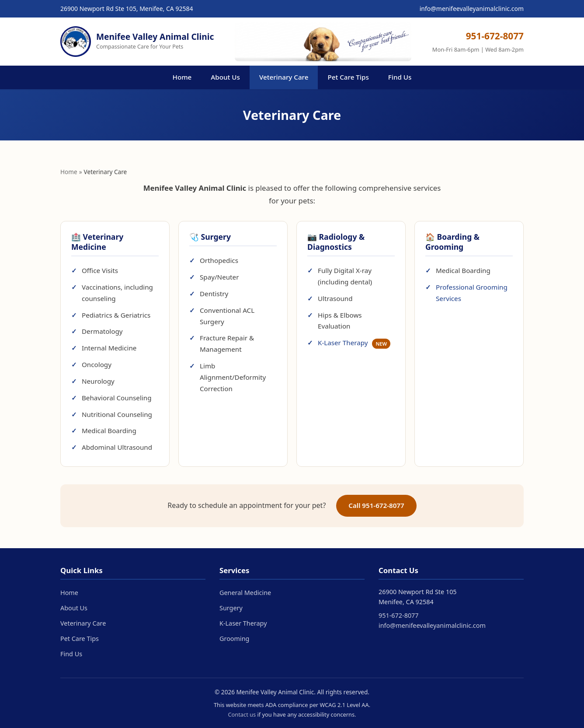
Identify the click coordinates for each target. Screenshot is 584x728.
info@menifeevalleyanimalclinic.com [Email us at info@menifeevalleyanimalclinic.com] (472, 9)
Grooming (234, 639)
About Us (225, 77)
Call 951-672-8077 (376, 505)
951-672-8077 (399, 615)
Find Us (400, 77)
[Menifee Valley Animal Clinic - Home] (137, 42)
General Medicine (245, 593)
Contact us (242, 714)
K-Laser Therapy (354, 343)
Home (182, 77)
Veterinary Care (284, 77)
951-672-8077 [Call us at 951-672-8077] (495, 36)
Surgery (231, 608)
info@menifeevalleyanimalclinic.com (432, 625)
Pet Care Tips (348, 77)
